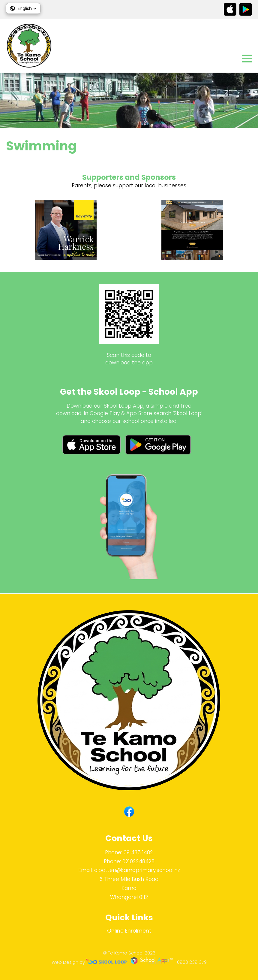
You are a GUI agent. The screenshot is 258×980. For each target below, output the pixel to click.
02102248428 (138, 861)
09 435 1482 (138, 852)
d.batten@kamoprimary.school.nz (137, 870)
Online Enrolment (129, 931)
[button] (23, 8)
